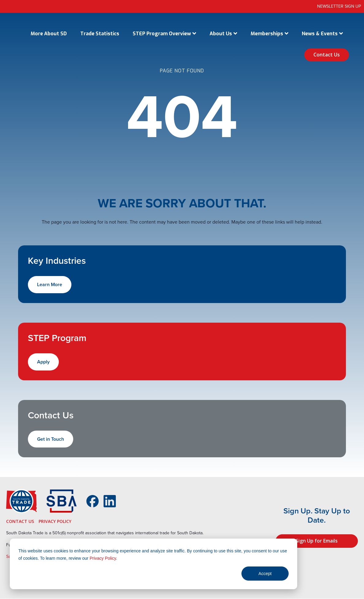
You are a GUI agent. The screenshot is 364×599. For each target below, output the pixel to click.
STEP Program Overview (162, 34)
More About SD (49, 34)
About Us (221, 34)
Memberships (267, 34)
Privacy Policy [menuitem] (55, 521)
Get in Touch (51, 439)
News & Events (320, 34)
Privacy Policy (103, 558)
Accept (265, 574)
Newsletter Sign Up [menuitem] (339, 6)
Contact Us (327, 55)
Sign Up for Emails (317, 541)
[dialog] (154, 564)
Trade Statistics (100, 34)
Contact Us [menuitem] (20, 521)
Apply (43, 362)
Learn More (50, 284)
